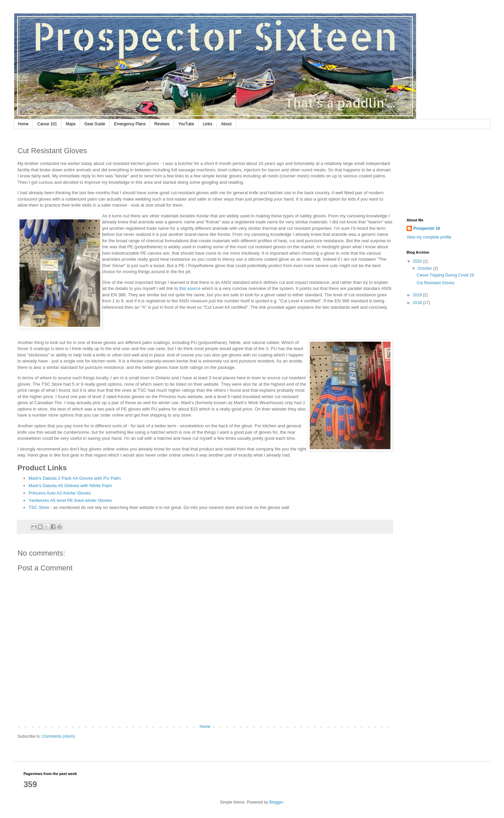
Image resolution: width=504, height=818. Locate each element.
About (226, 124)
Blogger (276, 802)
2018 (418, 303)
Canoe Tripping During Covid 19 (445, 275)
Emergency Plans (130, 124)
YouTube (186, 124)
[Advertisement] (444, 174)
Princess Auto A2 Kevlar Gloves (60, 493)
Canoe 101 (47, 124)
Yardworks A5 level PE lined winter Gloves (70, 500)
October (425, 268)
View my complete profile (429, 237)
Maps (71, 124)
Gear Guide (95, 124)
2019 (418, 295)
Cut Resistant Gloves (436, 283)
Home (23, 124)
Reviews (162, 124)
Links (208, 124)
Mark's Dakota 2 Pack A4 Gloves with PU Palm (75, 478)
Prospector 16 (427, 228)
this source (190, 288)
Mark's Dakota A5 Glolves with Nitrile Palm (70, 486)
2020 (418, 261)
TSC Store (39, 507)
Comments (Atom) (58, 736)
